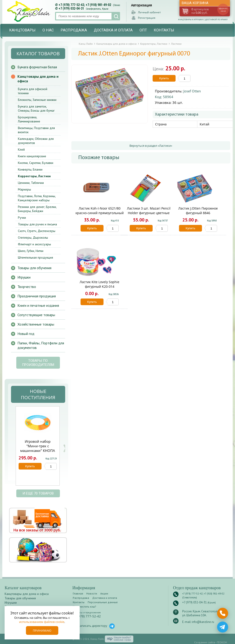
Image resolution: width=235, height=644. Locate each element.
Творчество (27, 287)
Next (65, 448)
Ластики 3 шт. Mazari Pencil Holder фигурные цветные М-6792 (149, 213)
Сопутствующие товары (36, 315)
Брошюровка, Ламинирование (29, 119)
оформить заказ (223, 10)
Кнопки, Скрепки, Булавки (36, 163)
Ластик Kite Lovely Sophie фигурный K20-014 (99, 284)
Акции (104, 593)
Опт (143, 30)
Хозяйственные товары (36, 324)
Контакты (164, 30)
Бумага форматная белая (37, 67)
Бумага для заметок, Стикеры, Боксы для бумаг (36, 108)
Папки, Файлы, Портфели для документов (41, 345)
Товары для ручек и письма (37, 224)
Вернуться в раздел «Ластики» (151, 146)
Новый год (26, 334)
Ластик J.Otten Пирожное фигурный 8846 (198, 211)
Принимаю (42, 630)
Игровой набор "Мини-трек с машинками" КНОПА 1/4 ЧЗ (38, 448)
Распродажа (74, 30)
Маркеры (24, 189)
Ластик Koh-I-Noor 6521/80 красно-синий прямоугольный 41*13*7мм (100, 213)
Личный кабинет (149, 12)
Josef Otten (192, 91)
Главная (78, 593)
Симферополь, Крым (97, 9)
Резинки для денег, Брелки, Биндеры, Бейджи (37, 209)
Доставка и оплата (113, 30)
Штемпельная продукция (35, 257)
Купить (164, 78)
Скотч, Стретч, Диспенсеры (37, 231)
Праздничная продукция (37, 296)
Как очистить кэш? (84, 607)
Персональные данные (103, 602)
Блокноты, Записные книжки (37, 100)
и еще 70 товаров (38, 493)
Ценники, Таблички (31, 183)
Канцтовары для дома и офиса (38, 79)
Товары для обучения (34, 268)
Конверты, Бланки (30, 169)
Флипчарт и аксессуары (34, 244)
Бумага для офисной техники (33, 91)
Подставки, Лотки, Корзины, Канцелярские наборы (37, 198)
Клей (21, 149)
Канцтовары (22, 30)
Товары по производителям (38, 363)
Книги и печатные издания (38, 305)
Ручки (22, 218)
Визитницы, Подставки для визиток (36, 130)
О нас (48, 30)
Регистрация (147, 18)
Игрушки (24, 277)
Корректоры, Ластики (34, 176)
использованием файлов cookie (42, 622)
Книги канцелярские (32, 156)
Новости (92, 593)
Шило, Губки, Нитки (31, 251)
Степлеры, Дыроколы (33, 238)
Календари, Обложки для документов (36, 141)
